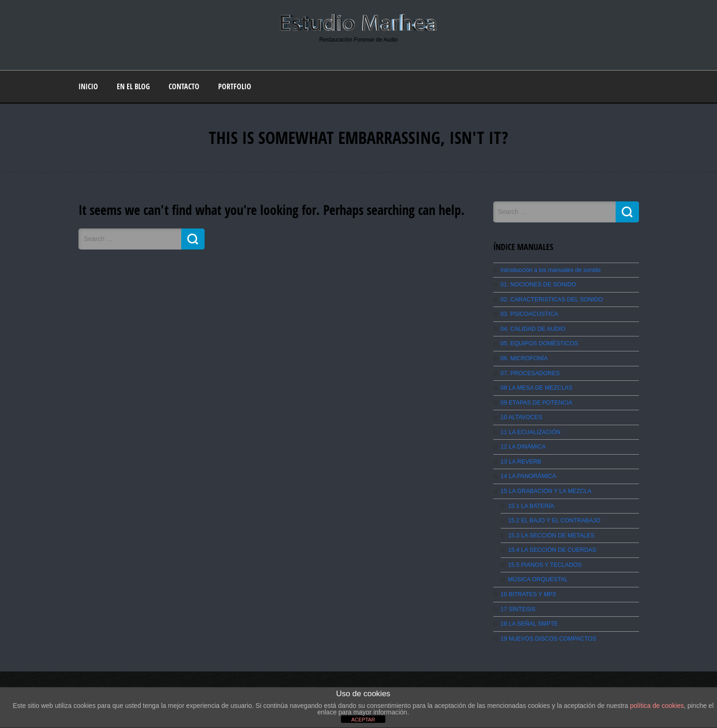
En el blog (133, 86)
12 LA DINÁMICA (522, 443)
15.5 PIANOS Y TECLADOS (543, 559)
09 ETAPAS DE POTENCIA (535, 400)
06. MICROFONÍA (523, 357)
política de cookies (657, 706)
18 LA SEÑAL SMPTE (528, 617)
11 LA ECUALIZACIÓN (529, 429)
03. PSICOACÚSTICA (528, 313)
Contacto (184, 86)
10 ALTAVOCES (521, 414)
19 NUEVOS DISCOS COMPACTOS (547, 632)
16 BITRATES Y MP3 (527, 588)
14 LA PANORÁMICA (527, 472)
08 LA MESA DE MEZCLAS (535, 385)
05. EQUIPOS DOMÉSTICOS (538, 342)
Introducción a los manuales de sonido (549, 270)
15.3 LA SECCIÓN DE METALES (550, 530)
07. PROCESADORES (529, 371)
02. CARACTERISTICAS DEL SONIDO (550, 299)
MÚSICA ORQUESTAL (537, 574)
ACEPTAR (363, 720)
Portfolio (235, 86)
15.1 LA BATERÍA (530, 501)
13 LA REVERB (520, 458)
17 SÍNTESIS (517, 603)
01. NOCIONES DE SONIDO (537, 284)
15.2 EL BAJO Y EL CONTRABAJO (552, 516)
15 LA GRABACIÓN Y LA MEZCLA (544, 487)
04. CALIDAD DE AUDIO (532, 328)
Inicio (88, 86)
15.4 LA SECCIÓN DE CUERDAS (550, 545)
